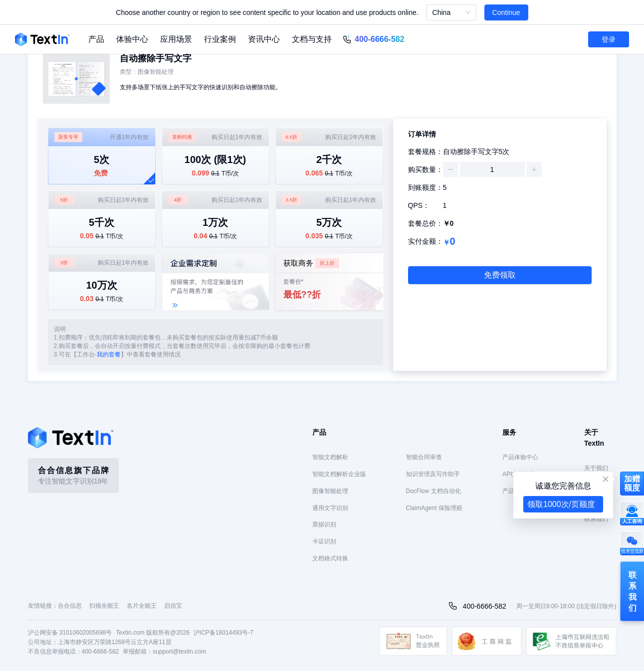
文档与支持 (312, 39)
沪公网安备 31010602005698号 (70, 633)
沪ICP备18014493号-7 (223, 633)
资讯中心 (264, 39)
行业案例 (220, 39)
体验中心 (132, 39)
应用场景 (176, 39)
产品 (96, 39)
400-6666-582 (380, 39)
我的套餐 (109, 354)
